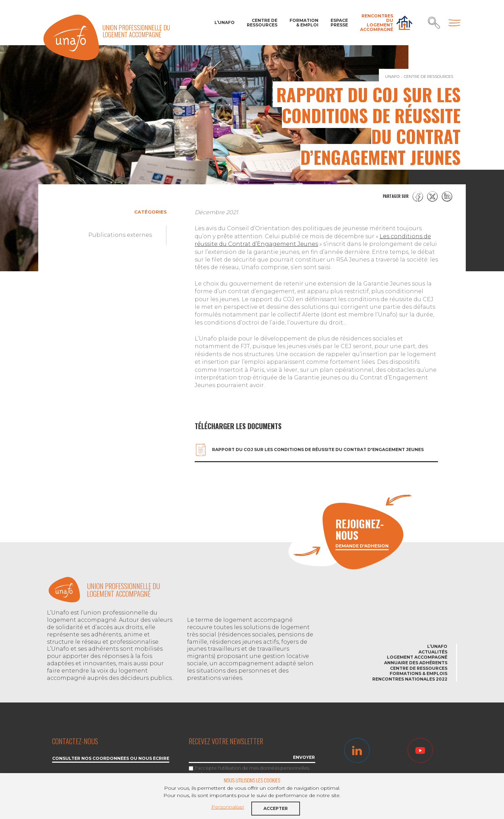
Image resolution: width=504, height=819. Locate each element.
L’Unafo (225, 22)
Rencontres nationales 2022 (410, 679)
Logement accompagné (417, 657)
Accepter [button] (276, 808)
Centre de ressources (262, 23)
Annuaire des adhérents (416, 663)
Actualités (433, 652)
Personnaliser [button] (228, 807)
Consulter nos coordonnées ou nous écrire (111, 759)
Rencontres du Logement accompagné (377, 23)
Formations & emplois (418, 673)
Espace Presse (339, 23)
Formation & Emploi (304, 23)
